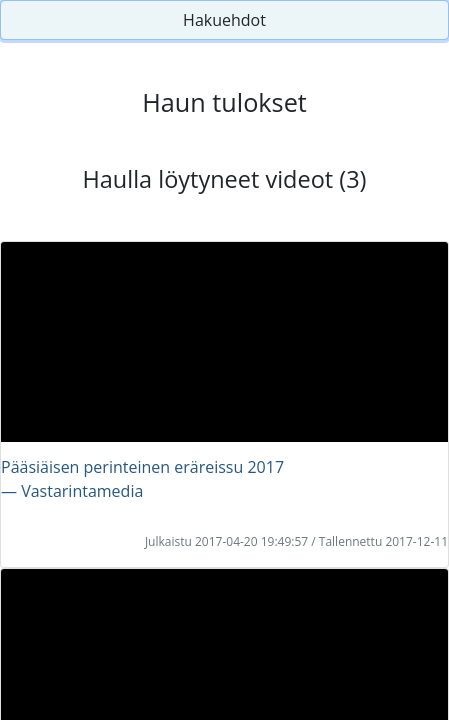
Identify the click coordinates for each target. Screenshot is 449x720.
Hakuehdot (224, 20)
